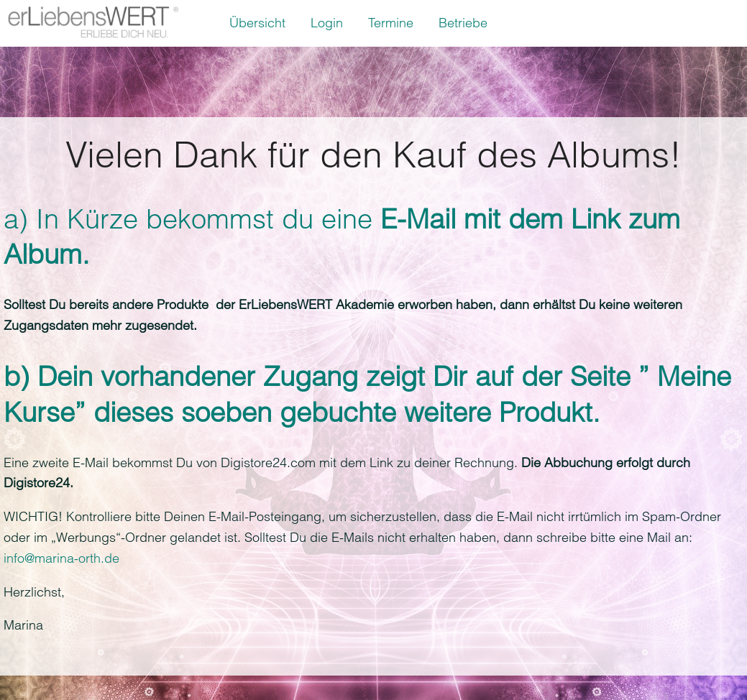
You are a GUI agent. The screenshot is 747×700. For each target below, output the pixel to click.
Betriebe (463, 23)
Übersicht (257, 23)
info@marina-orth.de (61, 558)
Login (327, 23)
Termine (391, 23)
